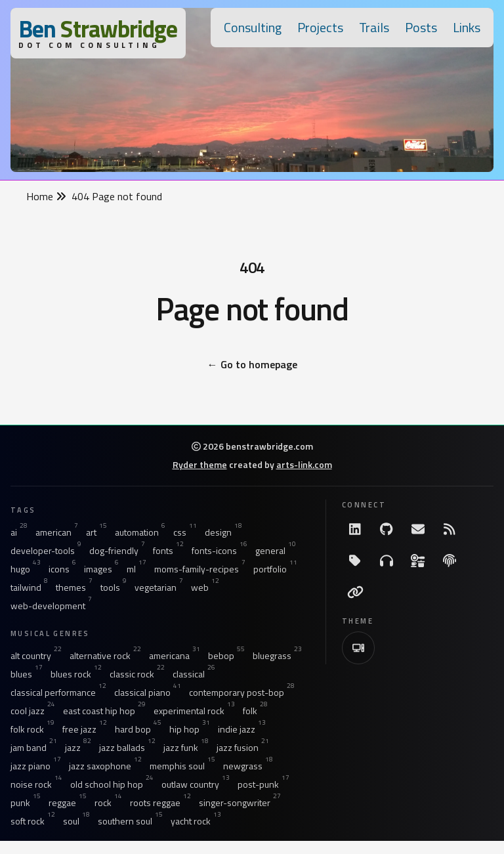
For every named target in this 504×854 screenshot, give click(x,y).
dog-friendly (117, 551)
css (185, 532)
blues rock (76, 674)
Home (46, 196)
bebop (226, 656)
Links (467, 27)
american (57, 532)
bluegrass (277, 656)
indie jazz (242, 729)
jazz (78, 748)
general (276, 551)
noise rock (36, 784)
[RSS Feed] (450, 529)
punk (26, 803)
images (101, 569)
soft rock (33, 821)
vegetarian (159, 587)
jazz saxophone (105, 766)
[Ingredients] (418, 561)
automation (140, 532)
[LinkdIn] (355, 529)
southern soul (130, 821)
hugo (26, 569)
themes (74, 587)
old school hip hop (112, 784)
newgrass (248, 766)
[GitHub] (387, 529)
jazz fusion (243, 748)
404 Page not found (117, 196)
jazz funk (186, 748)
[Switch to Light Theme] (358, 648)
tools (114, 587)
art (96, 532)
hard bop (138, 729)
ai (19, 532)
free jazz (85, 729)
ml (136, 569)
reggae (68, 803)
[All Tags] (355, 561)
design (223, 532)
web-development (51, 606)
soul (76, 821)
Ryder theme (200, 464)
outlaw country (196, 784)
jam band (34, 748)
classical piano (148, 693)
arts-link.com (304, 464)
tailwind (29, 587)
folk (255, 711)
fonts (168, 551)
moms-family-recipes (200, 569)
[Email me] (418, 529)
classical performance (58, 693)
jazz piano (36, 766)
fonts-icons (220, 551)
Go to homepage (252, 364)
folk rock (32, 729)
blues (27, 674)
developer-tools (46, 551)
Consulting (253, 27)
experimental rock (194, 711)
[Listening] (387, 561)
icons (62, 569)
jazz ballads (127, 748)
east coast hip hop (104, 711)
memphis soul (182, 766)
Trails (374, 27)
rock (108, 803)
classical (194, 674)
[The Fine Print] (450, 561)
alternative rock (105, 656)
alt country (36, 656)
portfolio (275, 569)
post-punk (263, 784)
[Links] (355, 592)
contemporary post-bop (242, 693)
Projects (320, 27)
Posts (421, 27)
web (205, 587)
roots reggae (160, 803)
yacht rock (196, 821)
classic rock (137, 674)
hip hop (190, 729)
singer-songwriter (240, 803)
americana (175, 656)
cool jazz (33, 711)
